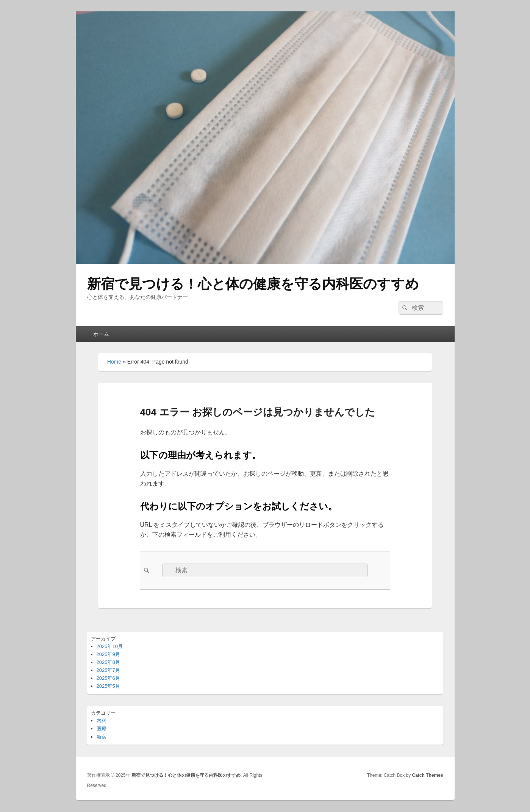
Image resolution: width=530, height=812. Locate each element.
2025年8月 (108, 662)
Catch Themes (427, 775)
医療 (102, 728)
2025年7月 (108, 670)
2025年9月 (108, 654)
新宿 (102, 737)
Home (114, 362)
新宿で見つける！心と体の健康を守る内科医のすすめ (253, 284)
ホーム (101, 334)
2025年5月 (108, 686)
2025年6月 (108, 678)
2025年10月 (110, 646)
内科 (102, 721)
